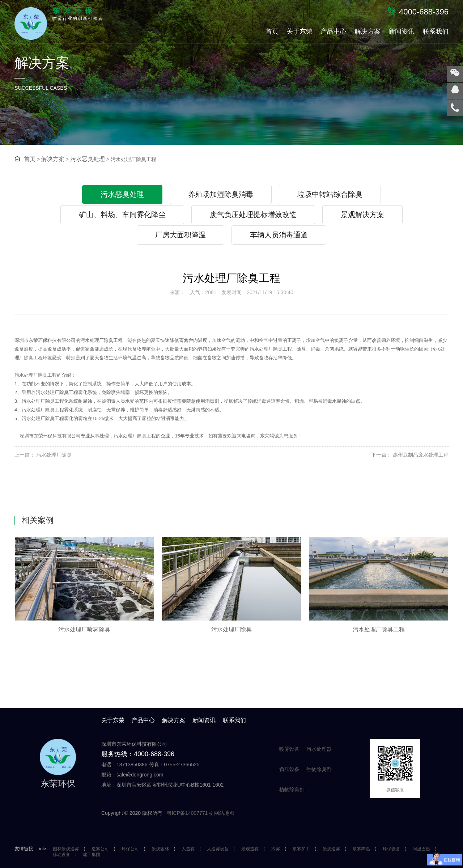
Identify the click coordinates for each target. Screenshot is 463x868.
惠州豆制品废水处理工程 (420, 455)
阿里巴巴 (421, 849)
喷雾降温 (361, 849)
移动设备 (61, 855)
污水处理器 (319, 749)
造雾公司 (100, 849)
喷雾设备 (289, 749)
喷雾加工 (301, 849)
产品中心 (334, 31)
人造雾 (188, 849)
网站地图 (224, 813)
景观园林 (160, 849)
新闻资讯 (402, 31)
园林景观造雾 (66, 849)
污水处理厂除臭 (53, 455)
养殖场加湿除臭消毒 (221, 194)
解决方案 (368, 31)
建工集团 (92, 855)
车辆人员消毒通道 (279, 235)
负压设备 (289, 769)
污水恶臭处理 (88, 159)
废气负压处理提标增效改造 (253, 215)
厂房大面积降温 (180, 235)
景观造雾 (250, 849)
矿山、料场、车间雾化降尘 (122, 215)
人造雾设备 (218, 849)
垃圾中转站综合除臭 (330, 194)
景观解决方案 (362, 215)
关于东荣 (300, 31)
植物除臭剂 (292, 789)
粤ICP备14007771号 (191, 813)
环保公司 (130, 849)
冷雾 (276, 849)
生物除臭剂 (319, 769)
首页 (272, 31)
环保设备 (391, 849)
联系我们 (436, 31)
